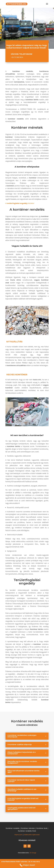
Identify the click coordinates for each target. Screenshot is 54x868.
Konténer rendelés (13, 828)
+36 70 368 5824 (17, 57)
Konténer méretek (28, 828)
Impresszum (18, 835)
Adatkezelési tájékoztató (32, 835)
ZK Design (33, 853)
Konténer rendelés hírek (27, 831)
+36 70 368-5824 (34, 862)
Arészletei (20, 203)
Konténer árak (42, 828)
